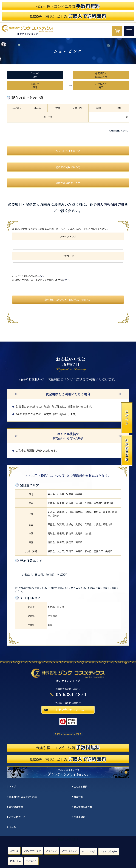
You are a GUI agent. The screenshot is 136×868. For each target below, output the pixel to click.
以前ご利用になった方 (68, 183)
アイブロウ (31, 861)
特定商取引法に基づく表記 (23, 797)
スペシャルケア (70, 851)
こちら (41, 276)
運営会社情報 (16, 807)
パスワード (68, 256)
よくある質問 (81, 787)
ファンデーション (32, 851)
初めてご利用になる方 (68, 167)
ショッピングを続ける (68, 151)
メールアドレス (68, 236)
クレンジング (89, 852)
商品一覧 (78, 797)
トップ (12, 787)
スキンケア (52, 851)
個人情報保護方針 (110, 204)
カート (12, 827)
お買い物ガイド (17, 817)
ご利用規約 (79, 817)
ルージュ (14, 851)
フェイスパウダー (109, 852)
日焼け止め (15, 861)
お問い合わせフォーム (70, 710)
